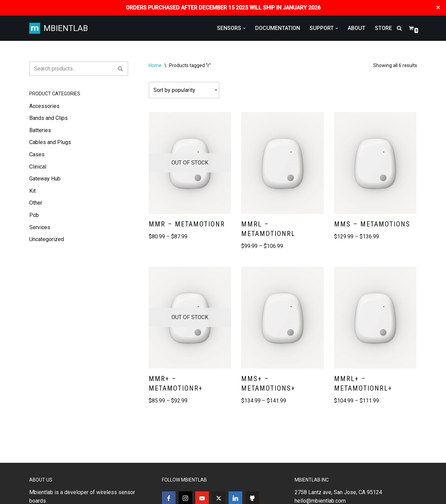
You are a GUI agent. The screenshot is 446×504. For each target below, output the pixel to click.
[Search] (399, 28)
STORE (383, 28)
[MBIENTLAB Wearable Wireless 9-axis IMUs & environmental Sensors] (59, 28)
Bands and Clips (48, 118)
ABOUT (357, 28)
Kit (32, 191)
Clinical (38, 167)
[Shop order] (184, 90)
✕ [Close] (438, 8)
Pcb (34, 215)
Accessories (44, 106)
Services (40, 227)
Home (155, 65)
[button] (244, 28)
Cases (37, 154)
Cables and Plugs (50, 142)
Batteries (40, 130)
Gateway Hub (45, 179)
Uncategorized (47, 239)
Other (36, 203)
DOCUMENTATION (278, 28)
